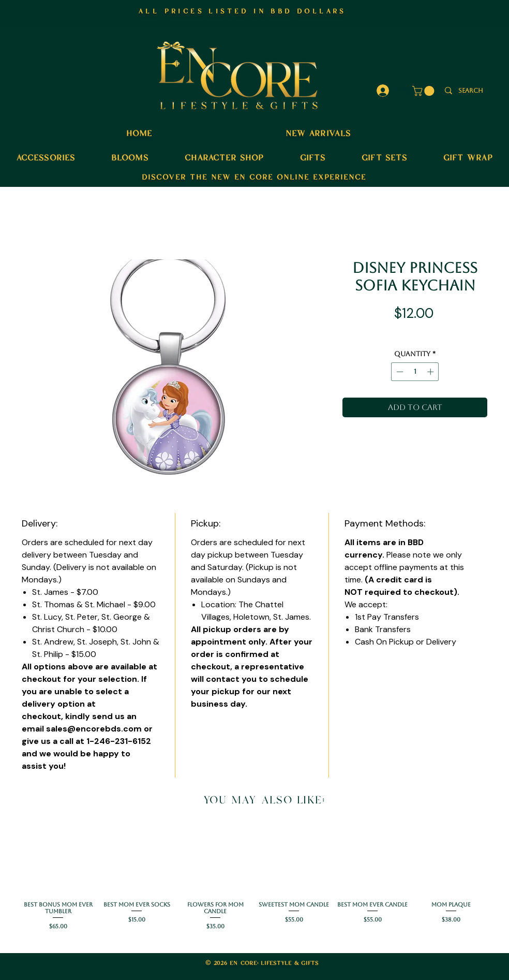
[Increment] (431, 372)
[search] (471, 91)
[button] (424, 91)
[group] (255, 879)
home (139, 133)
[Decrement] (399, 372)
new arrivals (318, 133)
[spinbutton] (415, 372)
